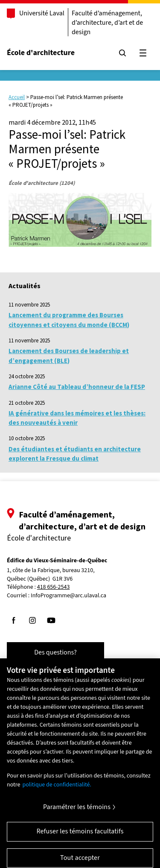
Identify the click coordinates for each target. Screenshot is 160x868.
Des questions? (55, 652)
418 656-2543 (54, 587)
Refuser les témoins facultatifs (80, 835)
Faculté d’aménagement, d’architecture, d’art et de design (107, 23)
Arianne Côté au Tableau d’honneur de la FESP (77, 387)
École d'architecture (41, 53)
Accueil (17, 97)
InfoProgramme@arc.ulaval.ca (68, 596)
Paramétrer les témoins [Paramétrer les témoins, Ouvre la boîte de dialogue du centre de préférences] (77, 810)
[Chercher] (122, 53)
